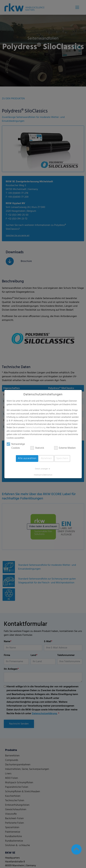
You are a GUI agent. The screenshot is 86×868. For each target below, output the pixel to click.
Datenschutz (48, 475)
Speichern (62, 458)
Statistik (37, 448)
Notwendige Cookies (16, 446)
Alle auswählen (27, 458)
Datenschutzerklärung (35, 428)
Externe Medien (65, 448)
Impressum (38, 475)
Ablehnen (46, 458)
